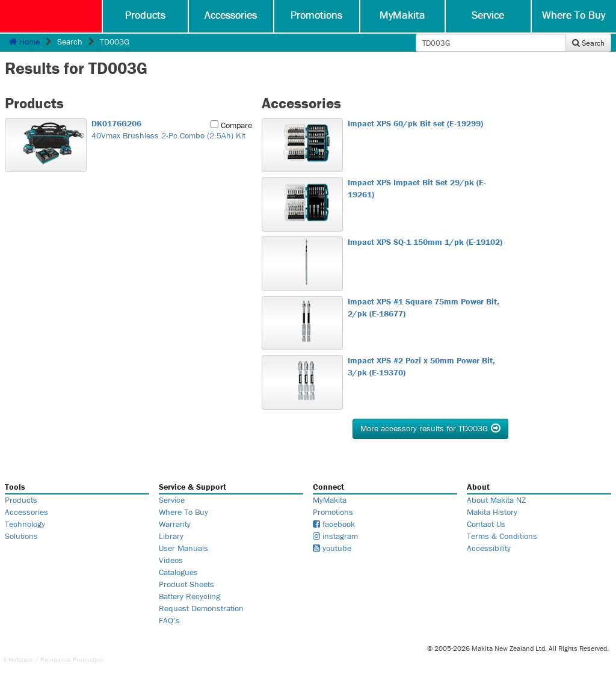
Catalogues (178, 572)
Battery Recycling (189, 596)
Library (171, 536)
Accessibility (489, 548)
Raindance (56, 659)
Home (24, 42)
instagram (335, 536)
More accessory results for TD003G (431, 429)
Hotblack (21, 659)
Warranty (175, 524)
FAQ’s (169, 620)
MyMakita (402, 15)
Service (488, 15)
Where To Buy (574, 15)
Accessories (231, 15)
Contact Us (486, 524)
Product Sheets (186, 584)
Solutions (21, 536)
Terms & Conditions (502, 536)
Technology (25, 524)
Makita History (492, 512)
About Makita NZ (496, 500)
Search (588, 43)
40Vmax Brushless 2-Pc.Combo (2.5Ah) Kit (170, 129)
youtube (332, 548)
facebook (334, 524)
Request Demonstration (201, 608)
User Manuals (183, 548)
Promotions (316, 15)
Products (145, 15)
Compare (231, 125)
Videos (171, 560)
